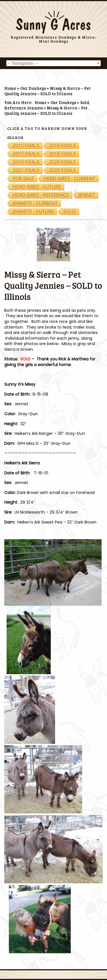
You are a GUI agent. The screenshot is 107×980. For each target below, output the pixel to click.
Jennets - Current (35, 203)
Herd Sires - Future (37, 187)
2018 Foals (62, 154)
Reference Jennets (24, 108)
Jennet (87, 195)
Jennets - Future (33, 211)
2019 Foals (26, 162)
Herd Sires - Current (69, 178)
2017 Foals (26, 154)
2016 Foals (62, 146)
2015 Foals (26, 146)
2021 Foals (26, 170)
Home (10, 88)
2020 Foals (62, 162)
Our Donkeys (33, 88)
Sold (85, 102)
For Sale (23, 178)
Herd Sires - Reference (41, 195)
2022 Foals (62, 170)
